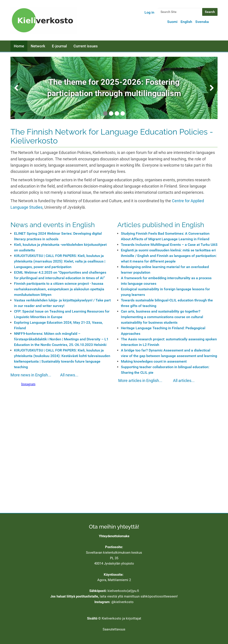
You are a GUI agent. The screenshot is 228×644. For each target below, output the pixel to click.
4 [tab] (123, 113)
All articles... (184, 381)
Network (38, 46)
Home (19, 46)
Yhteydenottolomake (114, 536)
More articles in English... (140, 381)
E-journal (59, 46)
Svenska (202, 22)
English (186, 22)
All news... (69, 375)
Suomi (172, 22)
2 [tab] (111, 113)
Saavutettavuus (114, 629)
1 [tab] (105, 113)
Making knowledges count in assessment (154, 361)
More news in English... (31, 375)
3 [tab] (117, 113)
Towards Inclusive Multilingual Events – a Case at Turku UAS (169, 245)
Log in (149, 12)
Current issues (86, 46)
